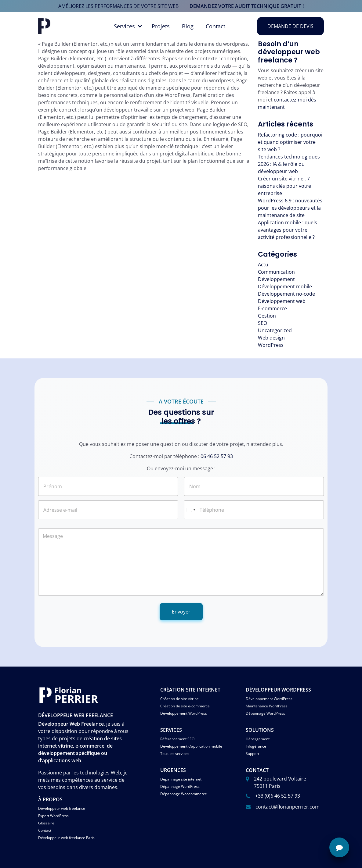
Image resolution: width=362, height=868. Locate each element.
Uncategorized (275, 330)
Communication (276, 272)
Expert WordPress (53, 816)
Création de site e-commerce (185, 706)
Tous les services (175, 754)
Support (252, 754)
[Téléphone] (254, 510)
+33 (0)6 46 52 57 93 (278, 796)
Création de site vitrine (179, 699)
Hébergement (258, 739)
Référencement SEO (177, 739)
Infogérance (256, 746)
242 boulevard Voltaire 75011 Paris (280, 782)
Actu (263, 265)
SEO (262, 323)
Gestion (267, 316)
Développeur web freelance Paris (66, 838)
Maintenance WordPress (267, 706)
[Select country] (191, 510)
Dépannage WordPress (265, 713)
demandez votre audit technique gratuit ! (247, 6)
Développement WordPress (184, 713)
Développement (276, 279)
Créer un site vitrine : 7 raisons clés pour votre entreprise (284, 186)
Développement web (282, 301)
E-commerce (272, 308)
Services (124, 26)
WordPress (271, 345)
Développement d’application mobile (191, 746)
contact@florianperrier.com (288, 807)
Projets (161, 26)
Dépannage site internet (181, 779)
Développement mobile (285, 286)
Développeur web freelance (62, 808)
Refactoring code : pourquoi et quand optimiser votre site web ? (290, 142)
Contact (215, 26)
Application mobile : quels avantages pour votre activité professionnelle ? (288, 230)
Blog (188, 26)
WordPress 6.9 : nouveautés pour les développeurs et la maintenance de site (290, 208)
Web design (271, 338)
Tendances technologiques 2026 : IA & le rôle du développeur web (289, 164)
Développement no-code (286, 294)
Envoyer (181, 612)
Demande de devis (290, 26)
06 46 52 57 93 (217, 456)
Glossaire (46, 823)
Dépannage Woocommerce (184, 794)
